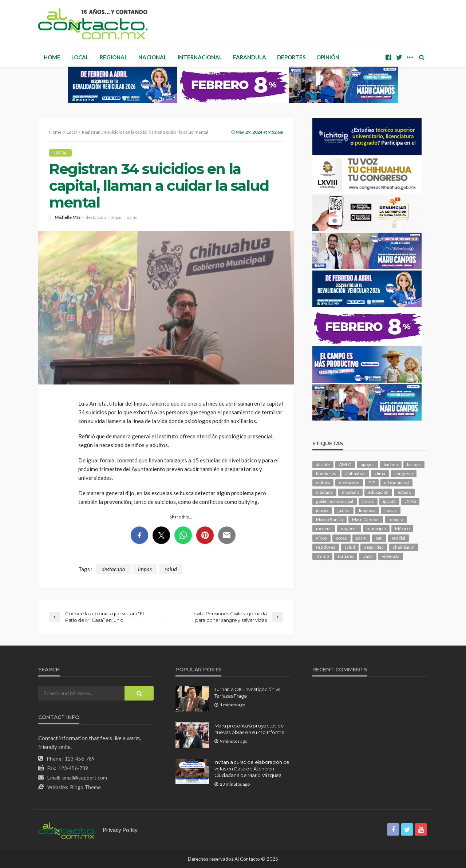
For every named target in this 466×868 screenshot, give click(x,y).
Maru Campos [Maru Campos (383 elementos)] (366, 519)
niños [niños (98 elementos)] (321, 538)
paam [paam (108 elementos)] (361, 538)
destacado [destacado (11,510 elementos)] (349, 483)
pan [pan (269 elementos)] (379, 538)
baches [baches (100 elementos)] (414, 464)
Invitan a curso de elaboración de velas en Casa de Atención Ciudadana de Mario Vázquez (252, 769)
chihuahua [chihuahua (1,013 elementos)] (355, 474)
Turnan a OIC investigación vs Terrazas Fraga (247, 693)
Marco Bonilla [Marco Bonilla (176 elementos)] (329, 519)
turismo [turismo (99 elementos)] (346, 556)
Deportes (291, 57)
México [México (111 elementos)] (402, 528)
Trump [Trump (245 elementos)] (322, 556)
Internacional (200, 57)
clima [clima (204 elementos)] (380, 474)
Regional (114, 57)
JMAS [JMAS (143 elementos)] (410, 501)
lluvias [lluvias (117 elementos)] (391, 510)
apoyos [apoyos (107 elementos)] (368, 464)
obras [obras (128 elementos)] (341, 538)
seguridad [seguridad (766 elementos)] (374, 547)
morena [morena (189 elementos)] (324, 528)
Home (52, 57)
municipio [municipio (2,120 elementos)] (376, 528)
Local (80, 57)
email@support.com (85, 778)
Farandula (250, 57)
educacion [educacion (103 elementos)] (378, 492)
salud (132, 217)
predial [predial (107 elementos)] (398, 538)
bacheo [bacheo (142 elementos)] (391, 464)
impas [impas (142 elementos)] (368, 501)
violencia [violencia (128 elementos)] (391, 556)
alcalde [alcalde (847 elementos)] (323, 464)
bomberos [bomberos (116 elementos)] (326, 474)
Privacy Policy (120, 830)
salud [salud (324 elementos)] (350, 547)
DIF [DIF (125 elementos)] (372, 483)
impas (116, 217)
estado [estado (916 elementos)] (404, 492)
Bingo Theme (86, 787)
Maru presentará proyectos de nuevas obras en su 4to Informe (250, 729)
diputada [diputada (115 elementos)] (324, 492)
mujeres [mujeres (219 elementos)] (349, 528)
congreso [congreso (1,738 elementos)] (404, 474)
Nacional (153, 57)
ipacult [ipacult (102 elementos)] (389, 501)
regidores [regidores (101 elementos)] (326, 547)
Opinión (328, 57)
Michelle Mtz (68, 217)
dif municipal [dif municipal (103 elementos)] (396, 483)
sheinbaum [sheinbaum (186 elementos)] (404, 547)
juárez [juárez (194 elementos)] (344, 510)
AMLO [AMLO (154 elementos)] (345, 464)
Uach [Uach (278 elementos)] (368, 556)
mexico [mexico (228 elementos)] (396, 519)
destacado (96, 217)
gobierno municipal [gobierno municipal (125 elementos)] (335, 501)
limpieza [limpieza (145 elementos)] (367, 510)
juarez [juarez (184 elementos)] (322, 510)
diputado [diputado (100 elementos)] (350, 492)
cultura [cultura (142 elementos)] (323, 483)
